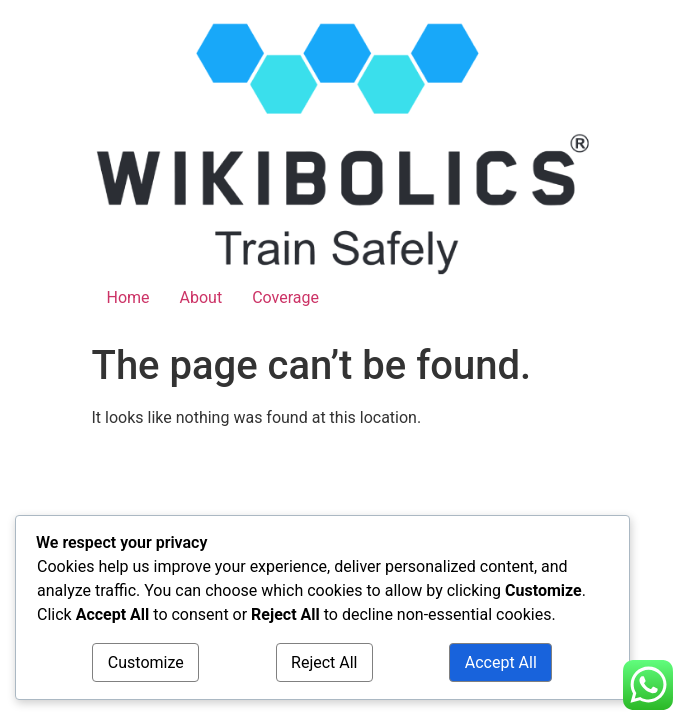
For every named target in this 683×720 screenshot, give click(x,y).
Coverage (285, 297)
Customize (146, 662)
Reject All (324, 662)
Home (128, 297)
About (201, 297)
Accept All (501, 662)
